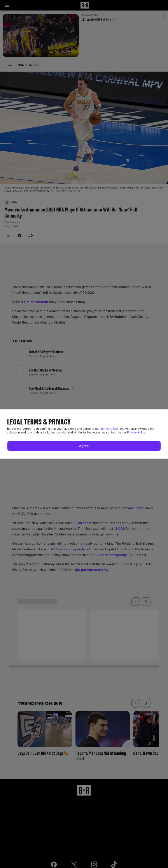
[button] (84, 446)
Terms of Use (110, 429)
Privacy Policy (136, 432)
